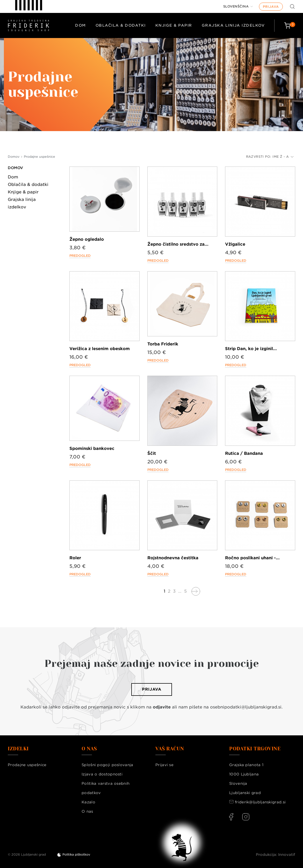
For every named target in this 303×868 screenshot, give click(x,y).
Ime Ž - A (283, 157)
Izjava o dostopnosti (102, 774)
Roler (75, 558)
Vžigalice (235, 244)
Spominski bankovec (92, 448)
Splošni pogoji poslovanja (107, 765)
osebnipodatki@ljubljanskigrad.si (246, 707)
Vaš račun (170, 749)
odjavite (162, 707)
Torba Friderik (163, 344)
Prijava (271, 7)
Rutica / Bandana (244, 453)
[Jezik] (238, 6)
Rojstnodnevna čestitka (173, 558)
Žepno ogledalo (87, 239)
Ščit (152, 453)
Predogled (80, 256)
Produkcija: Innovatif (276, 855)
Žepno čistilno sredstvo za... (178, 244)
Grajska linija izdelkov (233, 25)
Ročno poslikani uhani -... (252, 558)
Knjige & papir (174, 25)
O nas (87, 811)
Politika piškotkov (76, 854)
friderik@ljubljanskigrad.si (260, 802)
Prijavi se (164, 765)
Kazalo (88, 802)
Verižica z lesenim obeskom (100, 349)
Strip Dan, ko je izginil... (251, 349)
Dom (81, 25)
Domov (15, 168)
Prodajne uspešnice (27, 765)
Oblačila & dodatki (121, 25)
